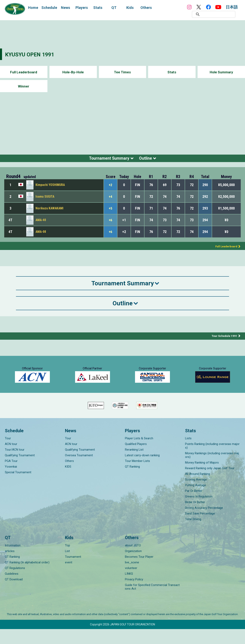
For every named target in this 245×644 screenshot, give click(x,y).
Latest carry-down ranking (142, 470)
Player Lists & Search (139, 453)
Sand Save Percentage (200, 528)
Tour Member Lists (137, 476)
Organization (133, 566)
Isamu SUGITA (45, 199)
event (69, 577)
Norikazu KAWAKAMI (50, 211)
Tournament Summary (107, 160)
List (67, 566)
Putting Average (196, 500)
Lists (188, 453)
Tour (8, 453)
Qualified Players (136, 459)
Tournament (73, 572)
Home (33, 8)
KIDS (68, 482)
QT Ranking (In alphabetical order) (27, 577)
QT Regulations (15, 583)
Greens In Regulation (199, 511)
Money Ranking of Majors (202, 477)
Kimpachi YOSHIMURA (50, 187)
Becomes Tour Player (139, 572)
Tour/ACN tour (15, 465)
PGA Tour (11, 476)
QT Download (14, 594)
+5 (111, 211)
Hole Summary (221, 72)
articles (10, 566)
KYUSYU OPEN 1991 (32, 54)
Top (68, 560)
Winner (24, 86)
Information (13, 560)
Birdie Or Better (195, 517)
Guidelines (12, 589)
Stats (172, 72)
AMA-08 (41, 234)
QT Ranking (132, 482)
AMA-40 (41, 223)
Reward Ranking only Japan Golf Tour (210, 483)
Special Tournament (18, 487)
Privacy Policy (134, 594)
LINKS (129, 589)
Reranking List (134, 465)
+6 (111, 222)
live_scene (132, 577)
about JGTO (133, 560)
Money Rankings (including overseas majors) (212, 470)
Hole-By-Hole (73, 72)
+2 (111, 187)
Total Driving (193, 534)
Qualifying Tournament (20, 470)
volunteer (131, 583)
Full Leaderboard (24, 72)
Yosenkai (11, 482)
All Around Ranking (197, 489)
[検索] (218, 14)
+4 (111, 199)
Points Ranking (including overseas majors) (212, 461)
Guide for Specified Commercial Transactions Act (152, 602)
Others (69, 476)
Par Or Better (194, 506)
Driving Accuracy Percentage (204, 523)
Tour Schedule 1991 (224, 338)
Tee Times (122, 72)
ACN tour (11, 459)
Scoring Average (196, 494)
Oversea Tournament (79, 470)
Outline (150, 160)
